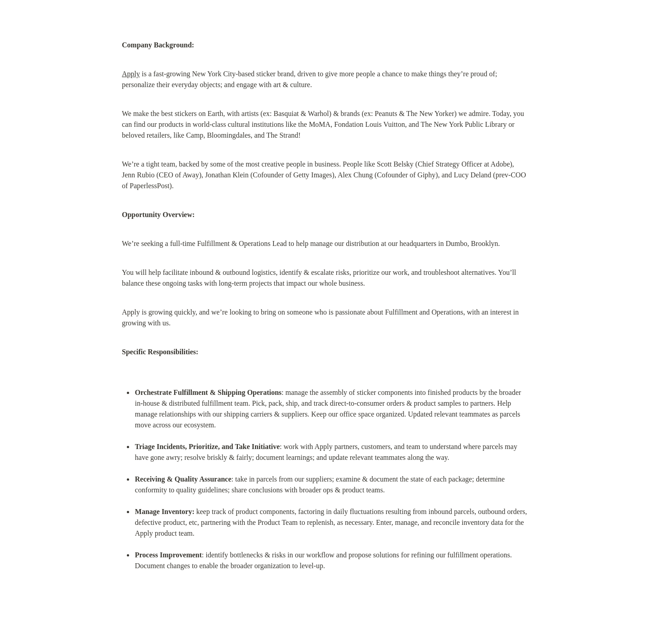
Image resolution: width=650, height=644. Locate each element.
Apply (131, 74)
